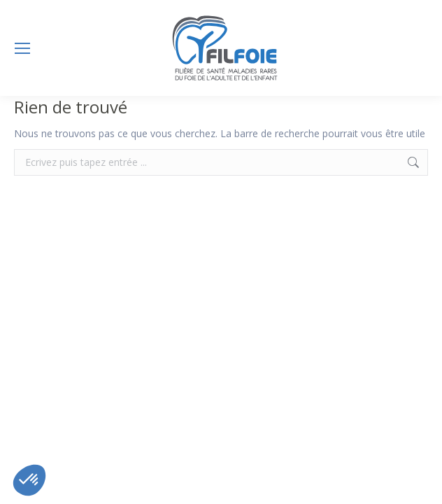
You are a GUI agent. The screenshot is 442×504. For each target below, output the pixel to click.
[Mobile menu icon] (22, 48)
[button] (29, 480)
